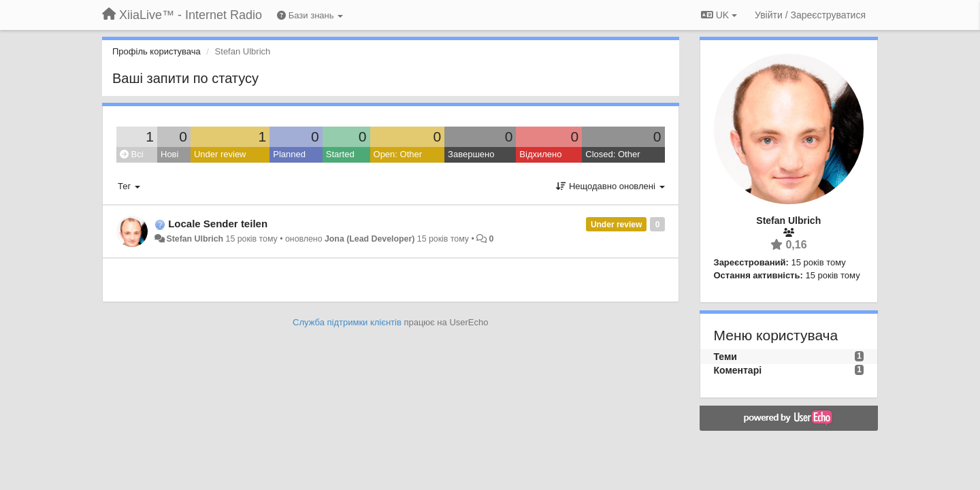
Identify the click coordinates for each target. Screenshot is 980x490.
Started (340, 154)
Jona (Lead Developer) (370, 239)
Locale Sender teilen (218, 224)
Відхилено (540, 154)
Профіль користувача (157, 51)
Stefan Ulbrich (195, 239)
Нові (169, 154)
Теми (725, 357)
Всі (132, 154)
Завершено (471, 154)
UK (719, 15)
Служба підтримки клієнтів (347, 322)
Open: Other (398, 154)
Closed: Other (612, 154)
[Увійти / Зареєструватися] (810, 15)
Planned (289, 154)
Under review (220, 154)
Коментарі (738, 370)
